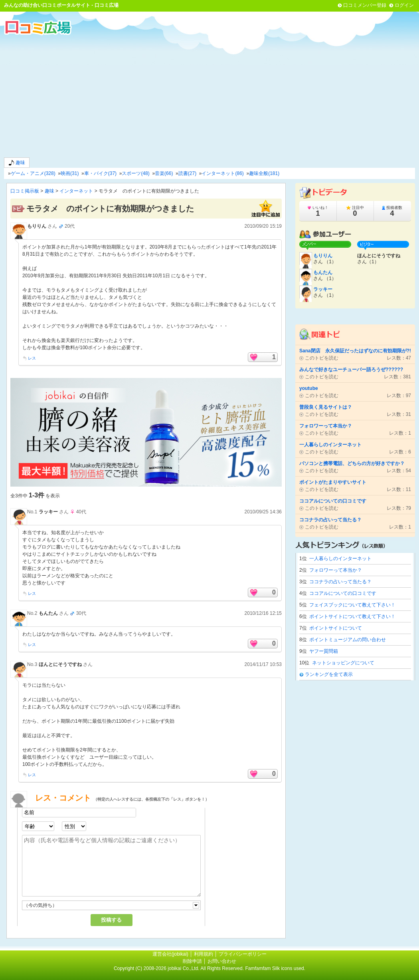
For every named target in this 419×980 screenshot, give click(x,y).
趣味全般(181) (264, 173)
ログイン (404, 5)
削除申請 (192, 961)
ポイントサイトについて (336, 628)
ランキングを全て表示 (329, 674)
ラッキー (48, 512)
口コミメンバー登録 (365, 5)
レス (32, 358)
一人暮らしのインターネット (340, 559)
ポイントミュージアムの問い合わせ (348, 640)
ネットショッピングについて (343, 663)
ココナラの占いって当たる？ (340, 582)
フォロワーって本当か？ (336, 570)
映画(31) (70, 173)
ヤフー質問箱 (324, 651)
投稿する (111, 920)
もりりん (37, 226)
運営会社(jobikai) (171, 954)
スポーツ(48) (135, 173)
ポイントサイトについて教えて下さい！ (352, 616)
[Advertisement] (209, 95)
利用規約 (204, 954)
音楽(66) (164, 173)
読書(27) (187, 173)
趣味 (17, 163)
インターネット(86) (222, 173)
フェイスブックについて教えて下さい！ (352, 605)
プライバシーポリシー (243, 954)
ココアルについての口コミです (343, 593)
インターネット (76, 191)
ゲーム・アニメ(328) (33, 173)
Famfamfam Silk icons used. (275, 968)
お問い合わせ (222, 961)
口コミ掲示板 (25, 191)
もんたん (48, 613)
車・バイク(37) (100, 173)
